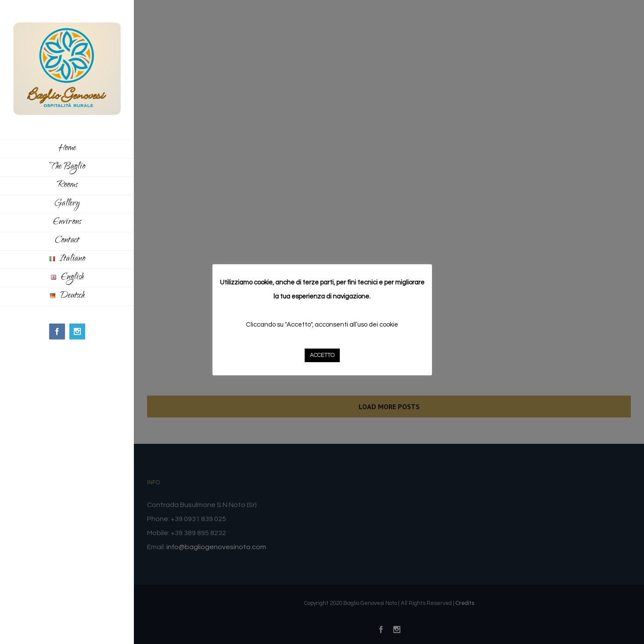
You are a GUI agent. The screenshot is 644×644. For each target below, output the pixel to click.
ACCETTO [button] (322, 355)
